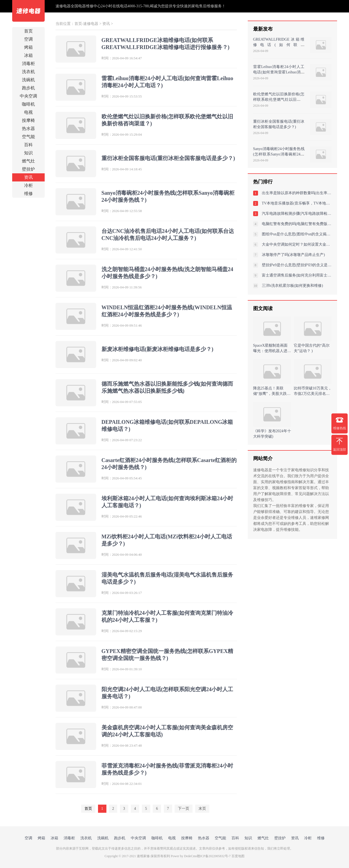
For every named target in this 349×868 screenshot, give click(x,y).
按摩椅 (28, 120)
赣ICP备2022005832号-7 (214, 856)
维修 (28, 194)
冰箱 (28, 55)
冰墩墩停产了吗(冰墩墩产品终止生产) (293, 255)
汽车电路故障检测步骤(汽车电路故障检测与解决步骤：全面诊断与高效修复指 (297, 214)
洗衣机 (28, 72)
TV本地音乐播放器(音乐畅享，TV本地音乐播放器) (297, 203)
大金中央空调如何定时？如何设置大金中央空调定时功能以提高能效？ (297, 244)
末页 (202, 809)
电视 (28, 112)
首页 (28, 31)
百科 (28, 145)
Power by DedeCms (184, 856)
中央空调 (28, 96)
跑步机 (28, 88)
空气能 (28, 137)
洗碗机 (28, 80)
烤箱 (28, 47)
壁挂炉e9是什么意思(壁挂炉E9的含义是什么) (297, 265)
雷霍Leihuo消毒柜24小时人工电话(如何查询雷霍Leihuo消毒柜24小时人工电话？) (279, 72)
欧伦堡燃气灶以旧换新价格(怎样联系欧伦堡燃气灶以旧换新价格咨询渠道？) (279, 100)
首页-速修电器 (87, 24)
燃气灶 (28, 161)
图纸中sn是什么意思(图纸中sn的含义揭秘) (297, 234)
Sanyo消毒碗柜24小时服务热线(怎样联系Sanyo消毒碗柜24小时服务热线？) (279, 154)
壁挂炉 (28, 169)
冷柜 (28, 185)
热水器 (28, 129)
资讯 (28, 177)
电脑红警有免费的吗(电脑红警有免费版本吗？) (297, 224)
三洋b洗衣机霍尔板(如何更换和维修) (292, 286)
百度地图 (238, 856)
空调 (28, 39)
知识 (28, 153)
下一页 (184, 809)
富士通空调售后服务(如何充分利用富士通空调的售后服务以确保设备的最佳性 (297, 275)
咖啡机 (28, 104)
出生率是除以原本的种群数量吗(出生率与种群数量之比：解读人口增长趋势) (297, 193)
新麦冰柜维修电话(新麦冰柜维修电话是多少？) (157, 349)
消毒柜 (28, 64)
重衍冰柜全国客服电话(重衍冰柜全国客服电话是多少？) (168, 158)
